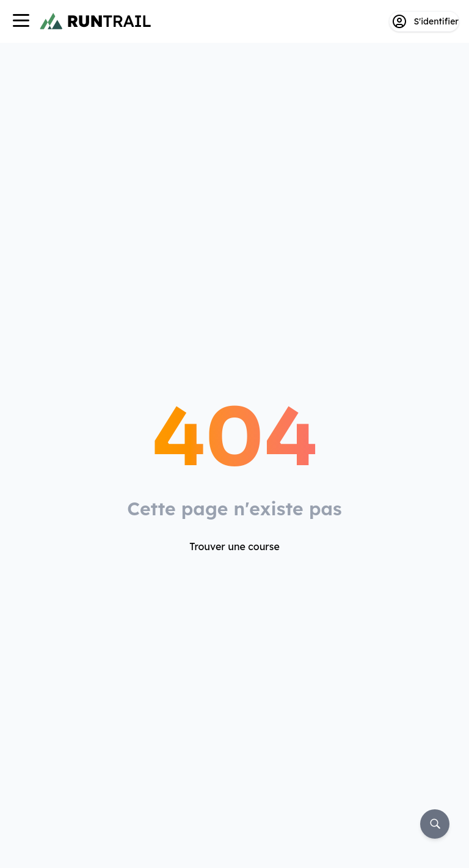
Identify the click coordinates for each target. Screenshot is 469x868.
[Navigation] (21, 22)
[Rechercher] (435, 824)
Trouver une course (234, 546)
